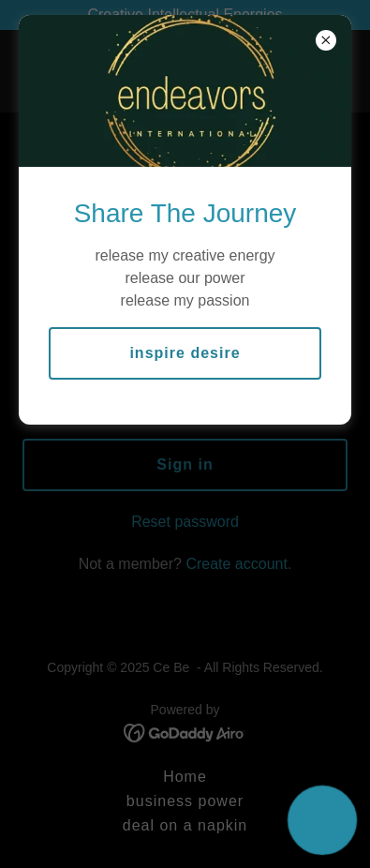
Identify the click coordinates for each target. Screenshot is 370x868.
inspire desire (185, 353)
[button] (322, 820)
